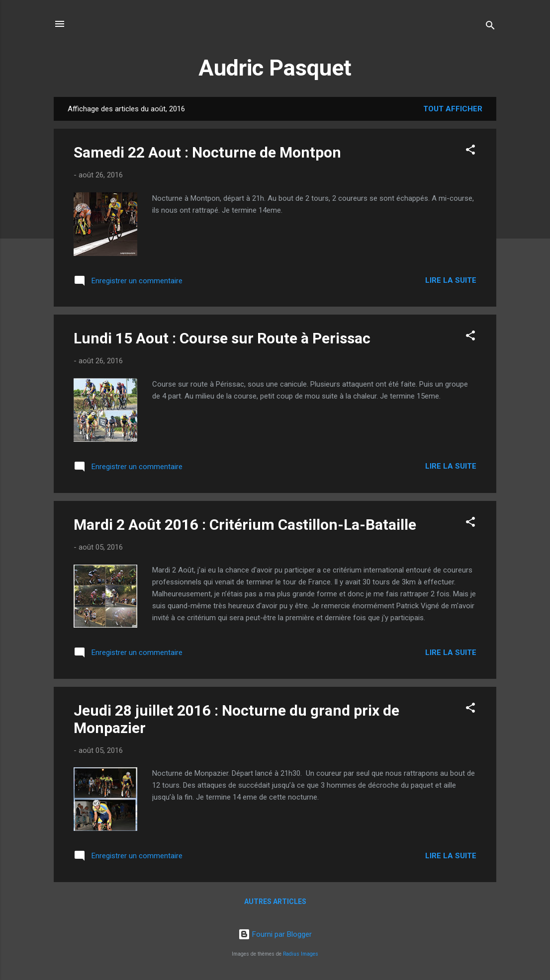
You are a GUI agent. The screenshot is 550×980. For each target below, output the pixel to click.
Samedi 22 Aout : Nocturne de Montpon (207, 152)
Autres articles (275, 901)
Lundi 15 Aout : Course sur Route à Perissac (222, 338)
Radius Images (301, 954)
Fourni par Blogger (275, 934)
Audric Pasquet (275, 68)
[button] (470, 151)
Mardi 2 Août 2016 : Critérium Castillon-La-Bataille (245, 525)
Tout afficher (453, 109)
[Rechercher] (490, 27)
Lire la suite (451, 280)
